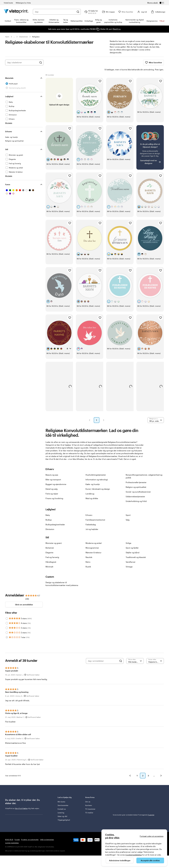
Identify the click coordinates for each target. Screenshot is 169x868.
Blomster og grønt (54, 536)
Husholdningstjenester (96, 468)
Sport (128, 508)
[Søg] (79, 12)
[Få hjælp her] (92, 12)
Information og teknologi (97, 473)
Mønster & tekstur (93, 546)
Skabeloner (24, 37)
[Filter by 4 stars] (7, 617)
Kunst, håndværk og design (98, 482)
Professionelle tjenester (136, 476)
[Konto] (142, 12)
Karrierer (89, 799)
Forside (17, 833)
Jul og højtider (92, 523)
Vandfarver (131, 555)
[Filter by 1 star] (7, 631)
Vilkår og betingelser (47, 833)
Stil (7, 143)
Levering (61, 806)
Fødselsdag (91, 518)
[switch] (159, 3)
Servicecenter (63, 799)
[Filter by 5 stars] (7, 612)
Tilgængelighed (64, 813)
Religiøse (36, 37)
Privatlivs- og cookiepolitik (30, 833)
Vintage (129, 560)
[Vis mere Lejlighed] (9, 116)
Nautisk (89, 551)
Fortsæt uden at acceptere (152, 836)
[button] (90, 414)
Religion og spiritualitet (136, 480)
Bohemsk (50, 541)
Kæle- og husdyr (93, 478)
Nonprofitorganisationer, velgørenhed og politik (144, 470)
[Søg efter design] (41, 63)
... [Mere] (14, 37)
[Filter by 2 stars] (7, 626)
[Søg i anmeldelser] (103, 654)
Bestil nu (117, 29)
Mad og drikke (92, 492)
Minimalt (49, 560)
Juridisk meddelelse (12, 836)
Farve (8, 178)
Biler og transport (53, 473)
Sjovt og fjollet (132, 541)
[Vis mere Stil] (9, 169)
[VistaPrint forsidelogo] (16, 12)
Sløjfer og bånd (133, 546)
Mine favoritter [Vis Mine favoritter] (154, 63)
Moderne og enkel (94, 536)
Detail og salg (52, 482)
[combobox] (56, 12)
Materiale (9, 71)
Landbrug (90, 487)
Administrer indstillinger (120, 860)
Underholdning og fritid (136, 495)
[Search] (121, 654)
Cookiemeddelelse (134, 855)
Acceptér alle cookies (150, 860)
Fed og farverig (52, 551)
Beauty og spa (52, 468)
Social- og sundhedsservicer (138, 485)
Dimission (50, 523)
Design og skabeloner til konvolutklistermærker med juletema (62, 577)
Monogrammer (92, 541)
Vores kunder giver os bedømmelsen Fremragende (133, 808)
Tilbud (162, 21)
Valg (128, 513)
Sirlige (128, 536)
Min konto (61, 795)
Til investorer (90, 802)
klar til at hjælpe (21, 802)
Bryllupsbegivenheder (55, 518)
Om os (88, 795)
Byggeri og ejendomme (56, 478)
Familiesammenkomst (95, 513)
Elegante (49, 546)
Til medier (89, 806)
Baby (48, 508)
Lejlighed (9, 90)
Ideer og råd (62, 810)
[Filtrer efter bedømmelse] (135, 654)
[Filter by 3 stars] (7, 621)
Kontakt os (62, 802)
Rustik (88, 560)
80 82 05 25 (9, 833)
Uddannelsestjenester (135, 490)
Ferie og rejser (52, 487)
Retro (88, 555)
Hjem (7, 37)
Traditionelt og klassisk (136, 551)
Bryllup (49, 513)
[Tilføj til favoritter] (100, 75)
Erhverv (9, 125)
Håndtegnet (51, 555)
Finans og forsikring (54, 492)
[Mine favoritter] (127, 12)
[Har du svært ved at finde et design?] (150, 141)
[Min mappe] (109, 12)
